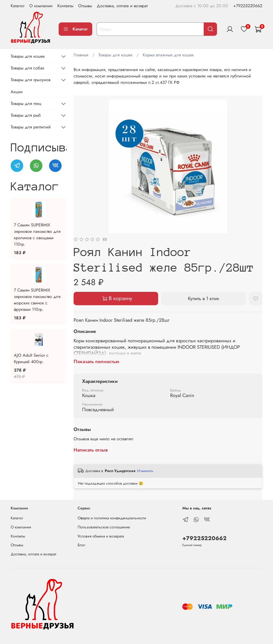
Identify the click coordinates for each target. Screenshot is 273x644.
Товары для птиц (26, 103)
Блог (81, 545)
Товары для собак (27, 68)
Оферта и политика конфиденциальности (112, 518)
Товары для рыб (26, 115)
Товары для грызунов (31, 80)
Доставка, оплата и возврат (122, 6)
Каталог (18, 6)
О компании (41, 6)
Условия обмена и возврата (101, 536)
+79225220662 (248, 6)
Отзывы (85, 6)
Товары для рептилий (31, 127)
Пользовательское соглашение (104, 527)
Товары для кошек (115, 55)
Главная (81, 55)
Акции (17, 92)
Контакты (65, 6)
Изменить (145, 471)
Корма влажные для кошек (168, 55)
